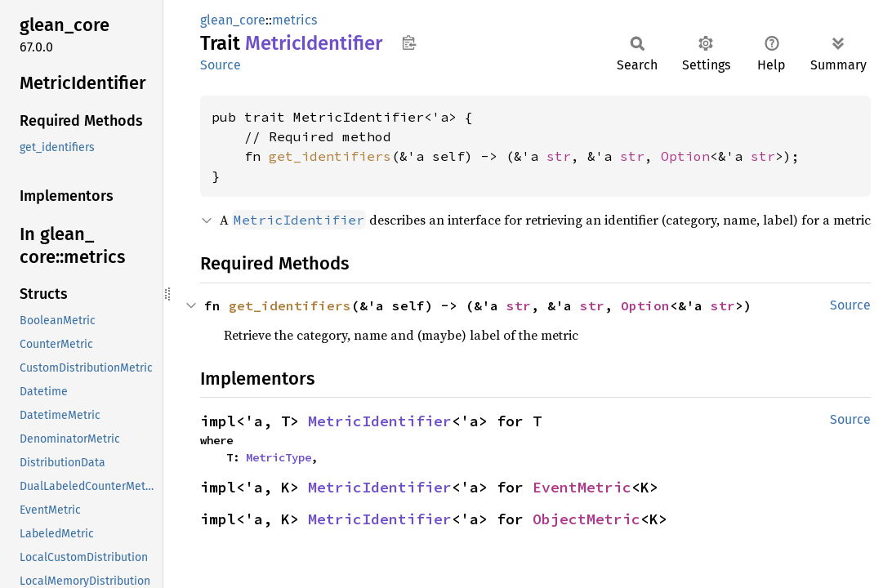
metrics (294, 20)
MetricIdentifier (380, 421)
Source (221, 65)
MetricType (279, 457)
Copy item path (409, 42)
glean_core (233, 20)
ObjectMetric (586, 519)
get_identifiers (330, 156)
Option (685, 156)
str (559, 156)
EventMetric (582, 487)
